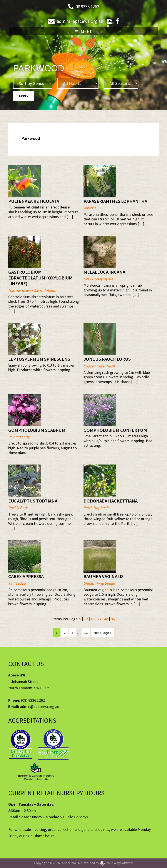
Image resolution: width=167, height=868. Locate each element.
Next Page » (102, 633)
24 (99, 619)
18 (93, 619)
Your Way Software (116, 863)
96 (113, 619)
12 (86, 619)
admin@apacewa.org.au (79, 21)
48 (106, 619)
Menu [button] (87, 31)
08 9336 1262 (87, 6)
